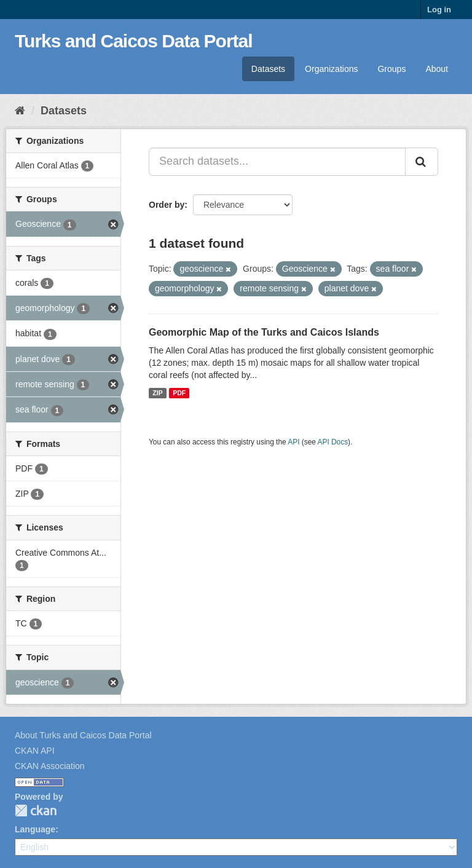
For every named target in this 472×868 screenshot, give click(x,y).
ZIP (157, 393)
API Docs (333, 442)
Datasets (268, 69)
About (437, 69)
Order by (167, 205)
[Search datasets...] (277, 162)
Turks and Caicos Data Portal (134, 41)
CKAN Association (50, 766)
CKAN (36, 811)
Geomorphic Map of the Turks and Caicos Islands (264, 332)
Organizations (331, 69)
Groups (391, 69)
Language (35, 829)
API (293, 442)
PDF (179, 393)
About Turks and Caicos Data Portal (83, 735)
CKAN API (35, 751)
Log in (439, 10)
